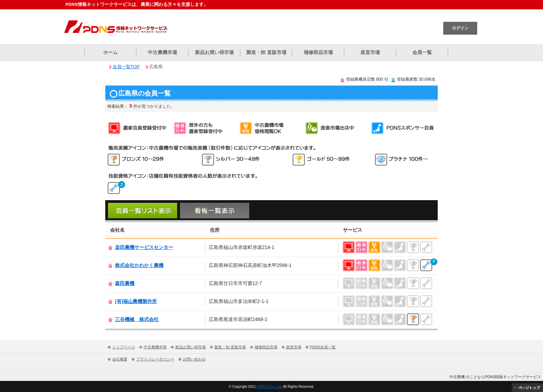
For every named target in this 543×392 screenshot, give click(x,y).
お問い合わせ (194, 359)
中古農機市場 (162, 52)
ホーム (110, 52)
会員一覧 (422, 52)
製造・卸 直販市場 (266, 52)
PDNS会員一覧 (323, 347)
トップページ (124, 347)
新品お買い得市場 (214, 52)
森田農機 (125, 283)
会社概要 (120, 359)
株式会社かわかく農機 (139, 265)
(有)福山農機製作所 (136, 301)
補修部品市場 (318, 52)
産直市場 (370, 52)
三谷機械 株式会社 (137, 319)
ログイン (460, 28)
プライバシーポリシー (155, 359)
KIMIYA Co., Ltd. (269, 387)
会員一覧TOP (126, 67)
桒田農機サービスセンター (144, 247)
